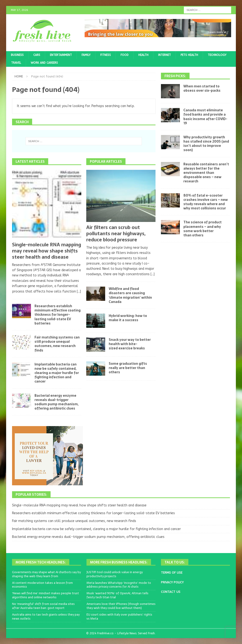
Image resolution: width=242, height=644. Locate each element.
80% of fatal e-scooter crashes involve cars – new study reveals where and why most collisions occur (206, 202)
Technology (217, 55)
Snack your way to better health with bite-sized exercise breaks (130, 344)
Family (86, 55)
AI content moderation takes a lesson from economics (42, 585)
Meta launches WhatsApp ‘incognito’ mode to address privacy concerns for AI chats (119, 585)
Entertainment (61, 55)
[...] (79, 291)
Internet (164, 55)
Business (17, 55)
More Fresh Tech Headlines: (41, 562)
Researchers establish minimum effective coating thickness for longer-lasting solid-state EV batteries (58, 315)
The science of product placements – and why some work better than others (203, 229)
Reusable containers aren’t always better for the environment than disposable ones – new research (206, 173)
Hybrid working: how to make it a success (128, 318)
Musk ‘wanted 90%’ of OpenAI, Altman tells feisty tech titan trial (117, 595)
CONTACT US (171, 592)
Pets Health (189, 55)
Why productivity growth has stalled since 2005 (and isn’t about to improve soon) (206, 144)
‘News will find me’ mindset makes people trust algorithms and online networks (45, 595)
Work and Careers (44, 63)
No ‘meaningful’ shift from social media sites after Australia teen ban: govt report (43, 606)
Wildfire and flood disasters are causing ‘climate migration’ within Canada (130, 295)
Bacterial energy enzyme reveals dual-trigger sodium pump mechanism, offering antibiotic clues (56, 402)
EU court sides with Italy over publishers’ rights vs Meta (119, 617)
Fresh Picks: (175, 76)
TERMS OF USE (172, 573)
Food (125, 55)
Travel (16, 63)
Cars (37, 55)
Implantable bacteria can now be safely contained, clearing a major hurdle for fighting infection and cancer (57, 373)
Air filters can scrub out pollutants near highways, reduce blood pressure (116, 234)
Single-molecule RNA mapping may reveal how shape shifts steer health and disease (47, 251)
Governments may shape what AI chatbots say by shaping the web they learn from (46, 574)
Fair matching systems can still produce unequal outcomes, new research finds (57, 344)
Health (143, 55)
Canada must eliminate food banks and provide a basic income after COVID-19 (205, 117)
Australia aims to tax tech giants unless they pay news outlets (46, 617)
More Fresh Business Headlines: (119, 562)
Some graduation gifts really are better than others (128, 368)
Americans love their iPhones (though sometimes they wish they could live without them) (121, 606)
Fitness (106, 55)
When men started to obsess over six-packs (202, 88)
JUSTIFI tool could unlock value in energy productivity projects (115, 574)
